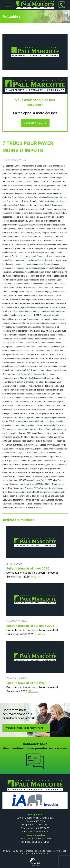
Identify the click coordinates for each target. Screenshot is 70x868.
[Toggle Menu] (8, 5)
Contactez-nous (33, 123)
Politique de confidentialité (35, 854)
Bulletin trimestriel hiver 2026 (28, 568)
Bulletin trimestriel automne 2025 (30, 626)
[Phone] (62, 5)
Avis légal (61, 851)
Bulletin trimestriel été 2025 (26, 683)
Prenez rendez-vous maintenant (24, 728)
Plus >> (36, 577)
